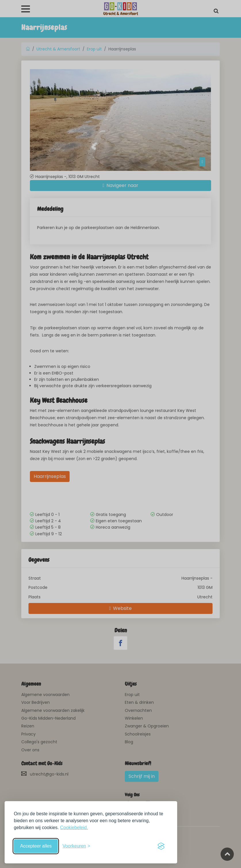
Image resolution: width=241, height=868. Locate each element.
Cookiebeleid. (74, 828)
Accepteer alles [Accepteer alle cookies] (36, 846)
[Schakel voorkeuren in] (76, 846)
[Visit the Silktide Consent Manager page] (161, 846)
